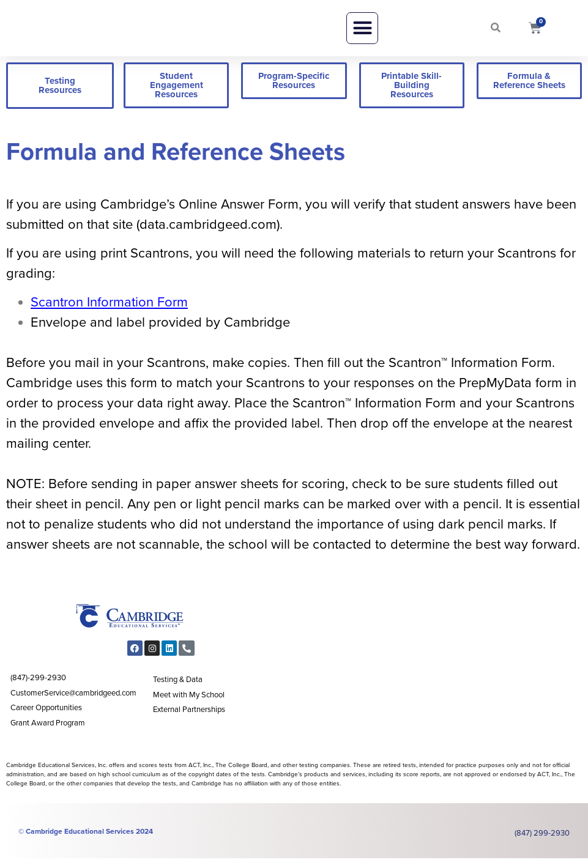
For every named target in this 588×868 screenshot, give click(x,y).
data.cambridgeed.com (208, 234)
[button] (362, 33)
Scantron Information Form (109, 313)
